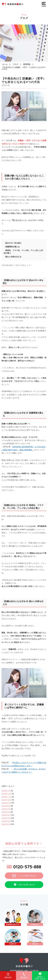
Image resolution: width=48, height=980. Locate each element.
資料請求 (8, 976)
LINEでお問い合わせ (24, 885)
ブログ (15, 64)
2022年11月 (6, 797)
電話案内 (24, 976)
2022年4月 (6, 818)
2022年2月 (6, 824)
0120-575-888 (24, 867)
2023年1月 (6, 791)
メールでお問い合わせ (24, 876)
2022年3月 (6, 821)
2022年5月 (6, 815)
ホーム (5, 64)
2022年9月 (6, 803)
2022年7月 (6, 809)
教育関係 (27, 64)
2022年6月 (6, 812)
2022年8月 (6, 806)
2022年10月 (6, 800)
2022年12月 (6, 794)
